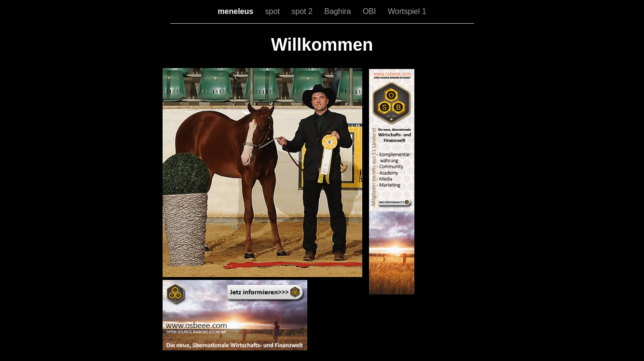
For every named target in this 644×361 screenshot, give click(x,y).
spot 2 (303, 11)
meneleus (236, 11)
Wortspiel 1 (407, 11)
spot (274, 11)
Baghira (339, 11)
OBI (370, 11)
